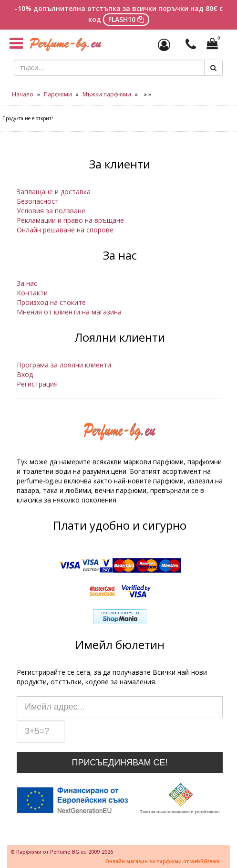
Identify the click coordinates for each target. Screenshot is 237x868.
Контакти (32, 293)
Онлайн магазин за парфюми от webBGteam (162, 861)
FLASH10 (126, 19)
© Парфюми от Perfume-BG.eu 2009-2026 (62, 852)
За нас (27, 283)
